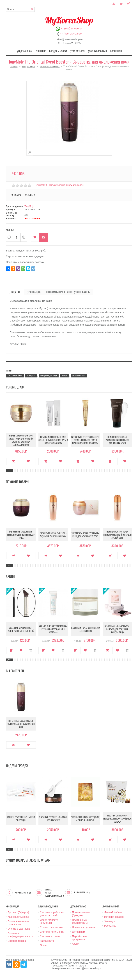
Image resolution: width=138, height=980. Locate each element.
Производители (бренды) (81, 914)
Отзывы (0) (31, 195)
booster (65, 375)
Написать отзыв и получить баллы (66, 185)
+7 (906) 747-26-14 (72, 29)
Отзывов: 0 (41, 185)
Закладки (110, 921)
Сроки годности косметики (49, 921)
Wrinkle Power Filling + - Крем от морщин (21, 819)
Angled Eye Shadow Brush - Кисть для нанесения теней (21, 629)
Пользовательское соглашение (19, 923)
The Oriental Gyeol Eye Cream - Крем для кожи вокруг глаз (85, 535)
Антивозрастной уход (50, 67)
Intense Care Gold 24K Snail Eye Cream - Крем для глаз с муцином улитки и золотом (85, 440)
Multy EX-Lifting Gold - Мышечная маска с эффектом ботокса (117, 819)
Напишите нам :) (82, 892)
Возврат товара (17, 941)
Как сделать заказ (18, 917)
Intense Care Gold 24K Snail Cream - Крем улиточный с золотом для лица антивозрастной (21, 440)
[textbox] (20, 9)
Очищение (41, 51)
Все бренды (116, 51)
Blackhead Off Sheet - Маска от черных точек (53, 819)
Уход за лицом (25, 51)
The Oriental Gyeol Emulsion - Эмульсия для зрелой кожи (53, 535)
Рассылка (110, 926)
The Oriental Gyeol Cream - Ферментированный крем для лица (21, 535)
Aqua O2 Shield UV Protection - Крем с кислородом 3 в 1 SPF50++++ (53, 629)
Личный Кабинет (114, 912)
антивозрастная (79, 375)
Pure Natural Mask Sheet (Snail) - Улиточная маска (85, 819)
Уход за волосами (97, 51)
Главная (14, 67)
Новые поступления (84, 927)
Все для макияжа (58, 51)
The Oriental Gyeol (15, 375)
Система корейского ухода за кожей (52, 914)
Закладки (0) (121, 3)
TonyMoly (29, 206)
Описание (16, 195)
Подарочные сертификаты (80, 921)
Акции (76, 944)
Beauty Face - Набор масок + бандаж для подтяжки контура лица (118, 629)
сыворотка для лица (49, 375)
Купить (14, 461)
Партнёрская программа (80, 938)
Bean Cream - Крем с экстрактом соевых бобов (85, 629)
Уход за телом (78, 51)
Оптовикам (79, 932)
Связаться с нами (50, 936)
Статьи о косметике (51, 927)
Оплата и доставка (19, 929)
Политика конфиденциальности (20, 935)
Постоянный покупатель (114, 3)
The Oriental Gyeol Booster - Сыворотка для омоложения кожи (21, 724)
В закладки (35, 237)
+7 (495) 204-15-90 (71, 34)
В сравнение (31, 650)
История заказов (114, 917)
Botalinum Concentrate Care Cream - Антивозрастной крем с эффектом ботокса (53, 440)
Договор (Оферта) (18, 912)
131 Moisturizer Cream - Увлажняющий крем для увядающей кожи (117, 440)
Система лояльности (52, 932)
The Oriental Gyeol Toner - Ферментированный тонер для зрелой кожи (118, 535)
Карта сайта (47, 941)
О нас (43, 945)
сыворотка (31, 375)
